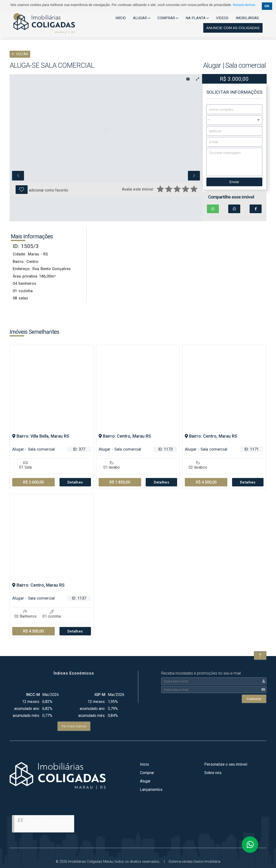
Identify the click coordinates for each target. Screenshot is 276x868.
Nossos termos (244, 5)
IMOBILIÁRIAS (247, 18)
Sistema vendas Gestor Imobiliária (194, 861)
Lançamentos (151, 789)
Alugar (145, 781)
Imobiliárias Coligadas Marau (50, 823)
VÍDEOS (222, 18)
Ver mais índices (74, 726)
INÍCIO (121, 18)
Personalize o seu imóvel (226, 764)
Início (144, 764)
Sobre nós (213, 772)
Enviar (234, 182)
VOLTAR (20, 54)
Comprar (147, 772)
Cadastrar (254, 699)
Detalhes (75, 482)
